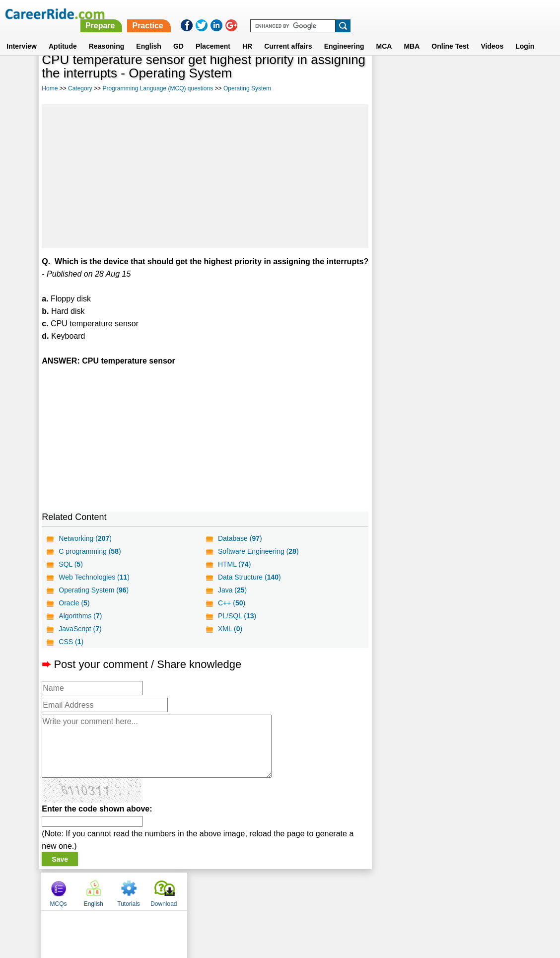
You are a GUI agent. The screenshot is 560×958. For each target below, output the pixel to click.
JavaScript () (80, 641)
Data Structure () (249, 590)
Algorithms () (80, 628)
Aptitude (63, 34)
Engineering (344, 34)
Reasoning (107, 34)
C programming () (90, 564)
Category (80, 88)
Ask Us (316, 903)
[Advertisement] (204, 176)
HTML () (234, 577)
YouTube (350, 903)
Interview (22, 34)
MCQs (390, 76)
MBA (412, 34)
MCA (384, 34)
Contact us (230, 903)
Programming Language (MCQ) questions (158, 88)
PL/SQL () (237, 628)
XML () (230, 641)
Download (496, 76)
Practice (351, 14)
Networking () (85, 551)
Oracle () (74, 615)
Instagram (389, 903)
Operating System (247, 88)
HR (247, 34)
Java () (232, 602)
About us (190, 903)
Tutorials (461, 76)
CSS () (71, 654)
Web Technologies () (94, 590)
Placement (213, 34)
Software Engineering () (258, 564)
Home (50, 88)
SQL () (71, 577)
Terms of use (276, 903)
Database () (240, 551)
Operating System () (94, 602)
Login (525, 34)
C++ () (231, 615)
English (149, 34)
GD (178, 34)
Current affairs (288, 34)
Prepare (304, 14)
